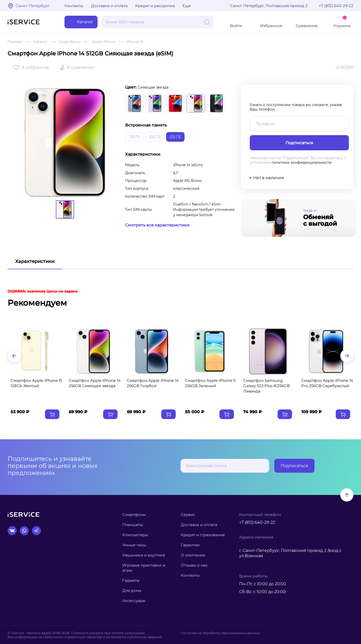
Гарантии (190, 545)
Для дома (132, 590)
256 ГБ (155, 137)
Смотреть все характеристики (157, 225)
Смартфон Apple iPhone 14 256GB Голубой (153, 383)
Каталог (40, 42)
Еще (187, 6)
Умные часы (134, 545)
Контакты (74, 6)
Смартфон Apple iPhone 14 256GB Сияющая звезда (95, 383)
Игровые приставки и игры (144, 568)
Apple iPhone (104, 42)
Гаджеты (131, 580)
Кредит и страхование (203, 535)
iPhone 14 (135, 42)
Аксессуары (134, 601)
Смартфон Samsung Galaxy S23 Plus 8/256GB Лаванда (266, 386)
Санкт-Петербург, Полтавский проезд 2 (269, 6)
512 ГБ (175, 137)
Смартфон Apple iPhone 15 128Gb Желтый (36, 383)
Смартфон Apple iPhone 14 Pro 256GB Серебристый (327, 383)
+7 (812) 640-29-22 (336, 6)
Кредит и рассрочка (155, 6)
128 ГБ (134, 137)
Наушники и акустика (144, 555)
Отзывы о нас (194, 565)
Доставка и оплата (109, 6)
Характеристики (35, 261)
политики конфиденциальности (302, 162)
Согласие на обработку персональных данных (220, 633)
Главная (15, 42)
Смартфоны (70, 42)
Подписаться (294, 466)
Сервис (188, 515)
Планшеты (133, 525)
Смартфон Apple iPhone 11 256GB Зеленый (210, 383)
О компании (193, 555)
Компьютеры (135, 535)
